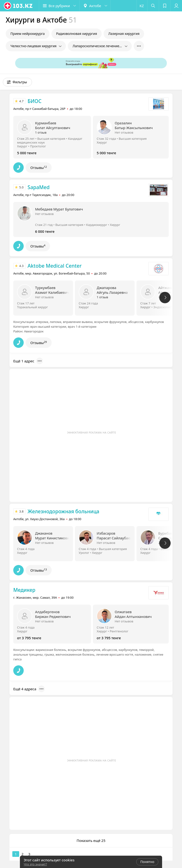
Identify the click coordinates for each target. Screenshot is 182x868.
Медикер (24, 590)
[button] (59, 6)
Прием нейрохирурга (28, 34)
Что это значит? (35, 864)
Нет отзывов (124, 132)
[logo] (18, 6)
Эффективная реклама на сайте (92, 432)
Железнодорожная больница (63, 511)
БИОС (34, 101)
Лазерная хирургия (124, 34)
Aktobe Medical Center (55, 266)
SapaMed (39, 187)
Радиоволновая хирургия (77, 34)
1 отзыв (41, 132)
